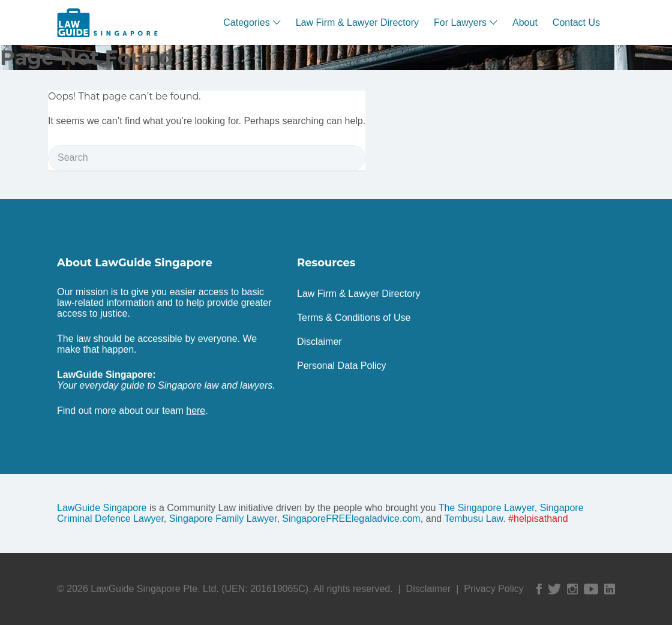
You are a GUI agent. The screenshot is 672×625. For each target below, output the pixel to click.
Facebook (539, 589)
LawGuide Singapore (102, 508)
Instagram (572, 589)
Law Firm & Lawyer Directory (357, 22)
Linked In (610, 589)
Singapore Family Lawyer (223, 519)
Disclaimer (319, 342)
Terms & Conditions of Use (354, 318)
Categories (246, 22)
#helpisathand (538, 519)
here (196, 411)
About (525, 22)
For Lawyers (460, 22)
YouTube (591, 589)
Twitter (554, 589)
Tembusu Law (473, 519)
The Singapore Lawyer (487, 508)
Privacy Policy (494, 589)
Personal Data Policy (342, 366)
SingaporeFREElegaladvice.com (351, 519)
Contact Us (576, 22)
